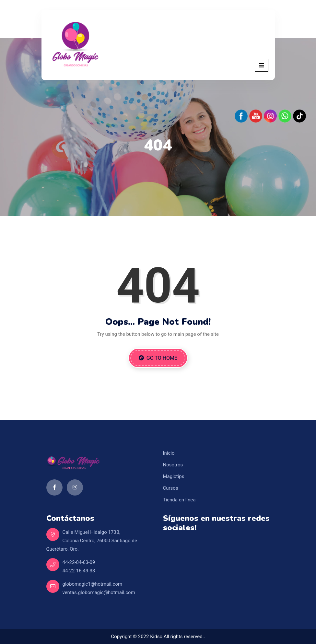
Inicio (169, 453)
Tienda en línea (179, 500)
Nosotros (173, 465)
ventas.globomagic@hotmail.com (99, 592)
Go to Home (158, 358)
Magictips (174, 476)
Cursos (171, 488)
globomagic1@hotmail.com (93, 584)
